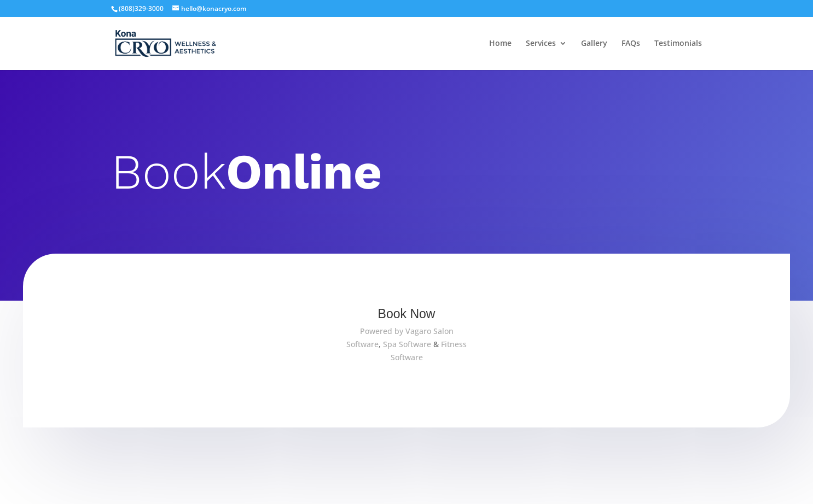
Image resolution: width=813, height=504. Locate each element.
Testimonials (678, 44)
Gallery (594, 44)
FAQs (631, 44)
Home (500, 44)
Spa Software (407, 344)
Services (541, 44)
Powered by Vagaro (396, 331)
